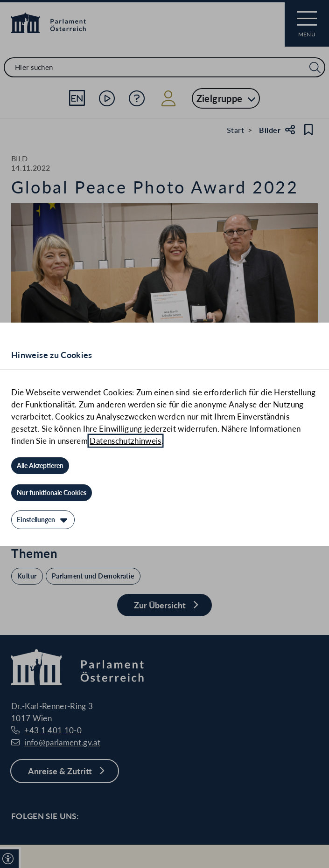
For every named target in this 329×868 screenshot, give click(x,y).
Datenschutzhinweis (125, 441)
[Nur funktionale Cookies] (52, 493)
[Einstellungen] (43, 520)
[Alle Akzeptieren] (40, 466)
